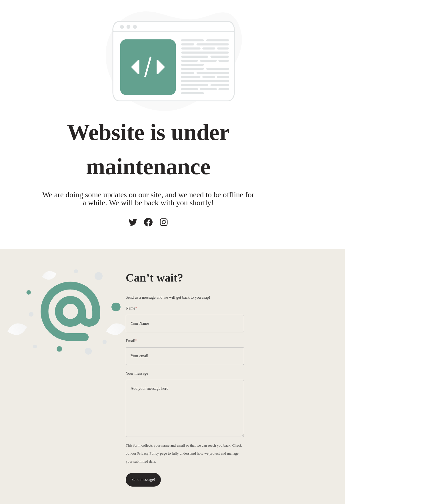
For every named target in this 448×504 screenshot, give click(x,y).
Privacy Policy (359, 448)
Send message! (237, 474)
